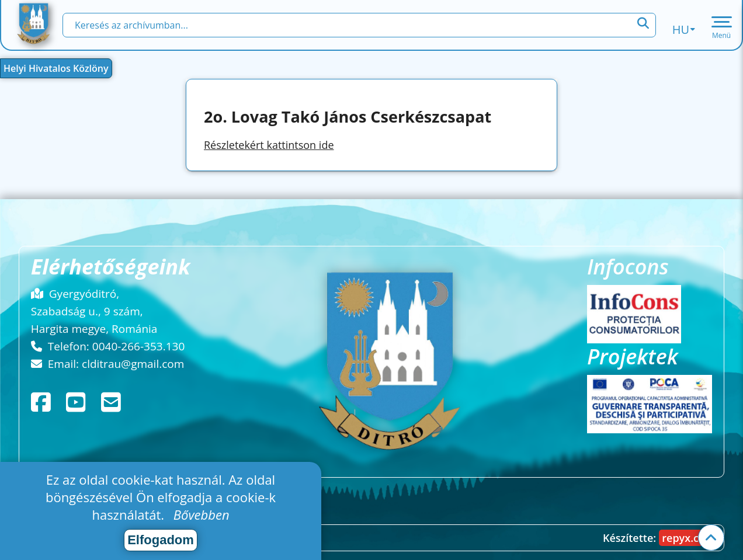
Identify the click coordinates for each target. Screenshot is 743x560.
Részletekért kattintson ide (269, 145)
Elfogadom (161, 540)
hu (684, 29)
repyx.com (688, 538)
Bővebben (202, 514)
